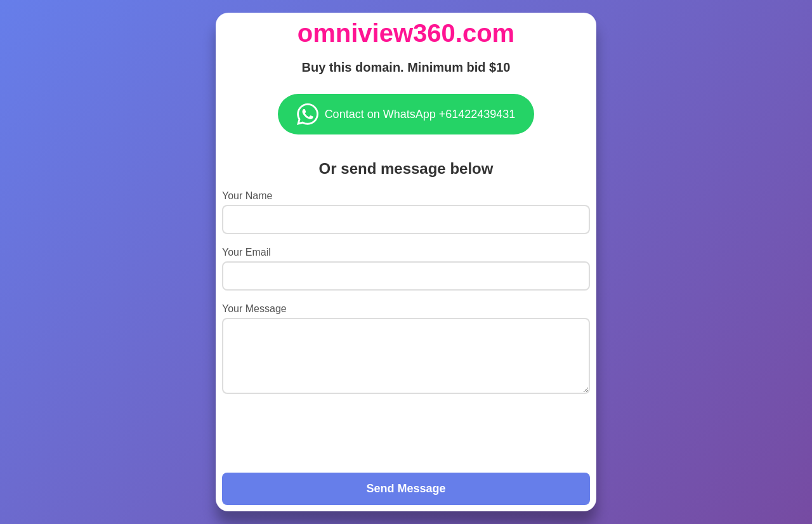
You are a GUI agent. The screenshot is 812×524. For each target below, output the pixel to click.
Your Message (254, 309)
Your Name (247, 196)
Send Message (406, 488)
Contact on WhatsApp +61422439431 (406, 114)
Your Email (246, 252)
